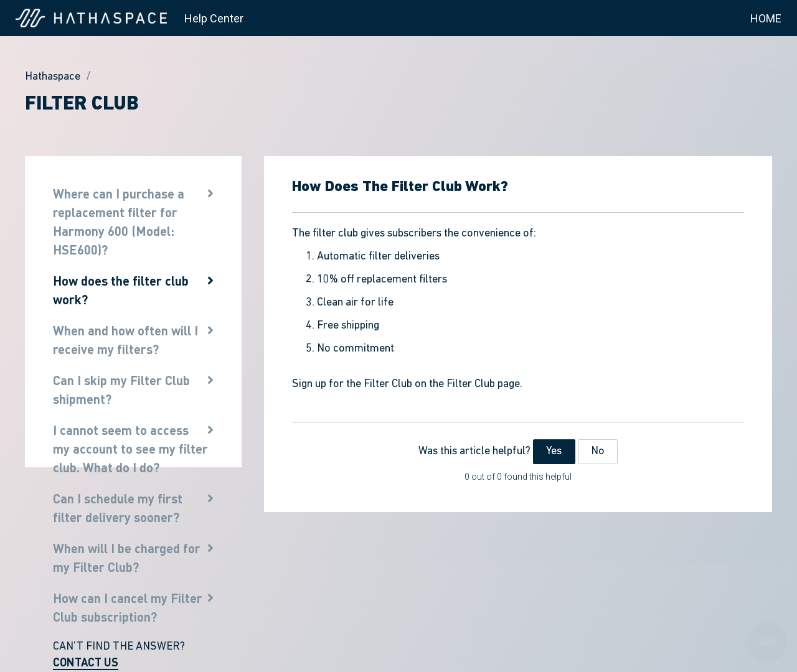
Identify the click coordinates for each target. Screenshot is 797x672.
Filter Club (82, 105)
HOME (766, 18)
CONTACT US (86, 662)
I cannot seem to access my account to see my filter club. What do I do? (130, 449)
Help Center (214, 18)
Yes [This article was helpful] (554, 451)
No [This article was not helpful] (598, 451)
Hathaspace (53, 77)
